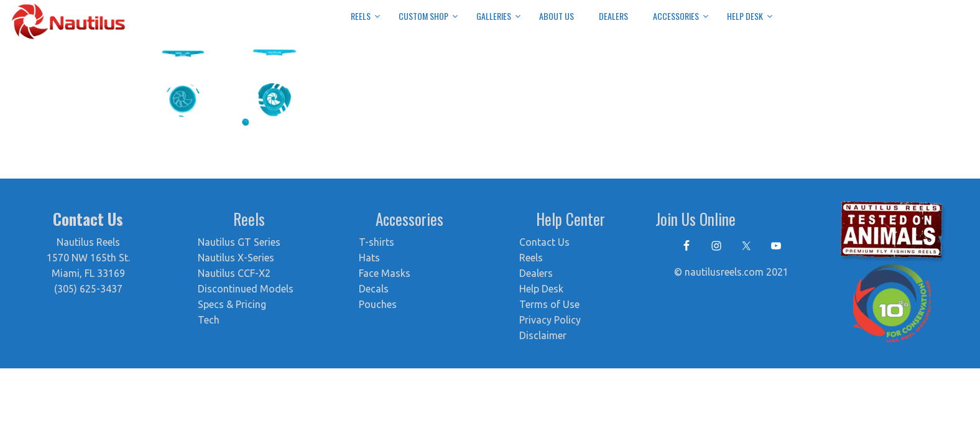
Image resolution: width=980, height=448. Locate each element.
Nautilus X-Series (236, 258)
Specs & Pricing (232, 304)
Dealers (536, 273)
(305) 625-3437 (88, 289)
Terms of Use (549, 304)
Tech (209, 320)
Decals (374, 289)
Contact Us (544, 242)
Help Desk (541, 289)
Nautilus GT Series (239, 242)
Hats (369, 258)
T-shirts (377, 242)
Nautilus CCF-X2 (234, 273)
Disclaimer (543, 335)
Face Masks (385, 273)
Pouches (378, 304)
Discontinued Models (246, 289)
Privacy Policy (550, 320)
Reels (531, 258)
